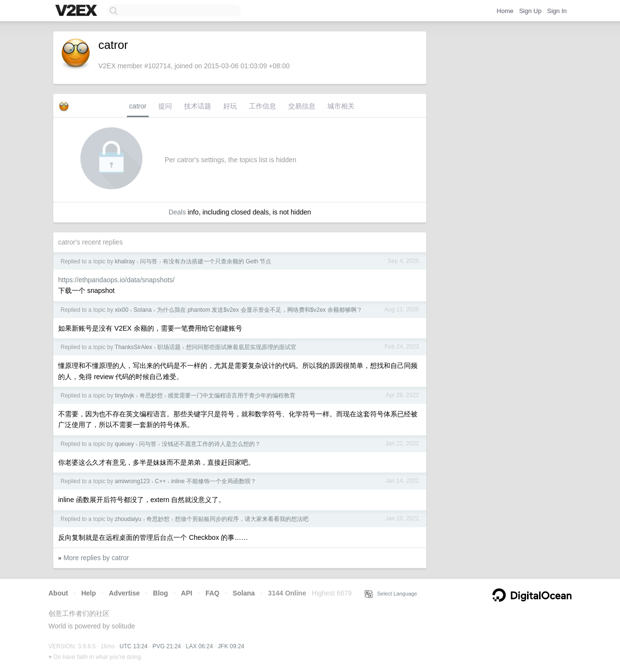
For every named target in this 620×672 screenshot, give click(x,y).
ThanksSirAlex (133, 347)
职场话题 (169, 347)
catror (138, 106)
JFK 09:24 (231, 646)
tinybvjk (124, 396)
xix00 (122, 310)
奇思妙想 (151, 396)
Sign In (557, 11)
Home (505, 11)
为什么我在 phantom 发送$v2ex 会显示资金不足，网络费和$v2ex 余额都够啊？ (260, 310)
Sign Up (530, 11)
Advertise (124, 593)
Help (89, 593)
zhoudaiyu (128, 519)
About (58, 593)
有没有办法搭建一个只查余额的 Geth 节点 (217, 261)
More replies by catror (96, 558)
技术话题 (198, 106)
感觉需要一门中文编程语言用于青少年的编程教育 (232, 396)
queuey (124, 444)
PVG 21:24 (167, 646)
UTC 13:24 (134, 646)
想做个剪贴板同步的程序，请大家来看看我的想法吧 (242, 519)
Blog (161, 593)
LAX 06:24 (200, 646)
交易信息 (302, 106)
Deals (177, 212)
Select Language (391, 594)
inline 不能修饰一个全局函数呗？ (213, 481)
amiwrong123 (132, 481)
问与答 (149, 261)
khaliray (125, 261)
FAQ (212, 593)
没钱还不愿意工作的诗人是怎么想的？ (211, 444)
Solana (143, 310)
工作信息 (263, 106)
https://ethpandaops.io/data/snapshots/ (116, 280)
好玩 (230, 106)
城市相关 (341, 106)
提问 (165, 106)
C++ (161, 481)
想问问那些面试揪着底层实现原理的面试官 (241, 347)
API (187, 593)
